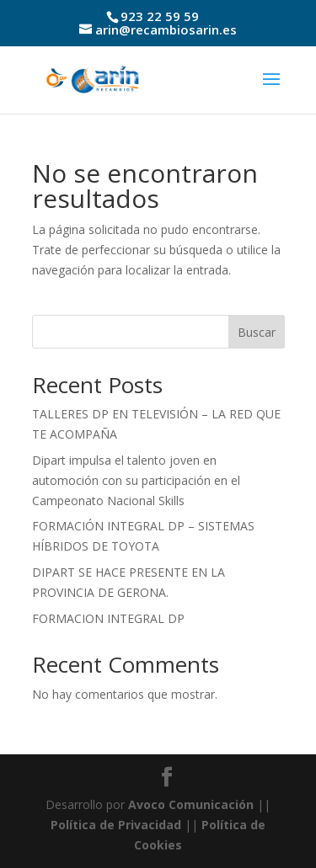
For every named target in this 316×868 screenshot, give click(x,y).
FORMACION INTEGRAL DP (108, 618)
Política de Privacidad (116, 825)
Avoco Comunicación (189, 804)
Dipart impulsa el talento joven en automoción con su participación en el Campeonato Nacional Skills (136, 480)
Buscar (257, 332)
